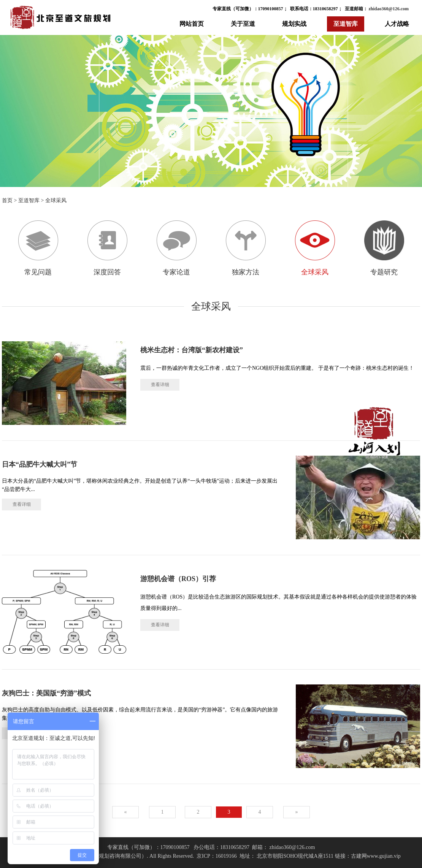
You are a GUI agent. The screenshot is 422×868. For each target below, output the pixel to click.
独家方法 (246, 248)
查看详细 (160, 385)
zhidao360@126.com (388, 9)
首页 (7, 200)
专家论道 (177, 248)
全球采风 (56, 200)
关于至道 (243, 24)
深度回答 (107, 248)
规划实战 (294, 24)
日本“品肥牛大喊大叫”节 (40, 464)
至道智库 (346, 24)
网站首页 (192, 24)
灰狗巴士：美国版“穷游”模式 (46, 693)
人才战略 (397, 24)
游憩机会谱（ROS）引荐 (178, 579)
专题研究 (384, 248)
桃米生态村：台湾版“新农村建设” (192, 350)
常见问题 (38, 248)
